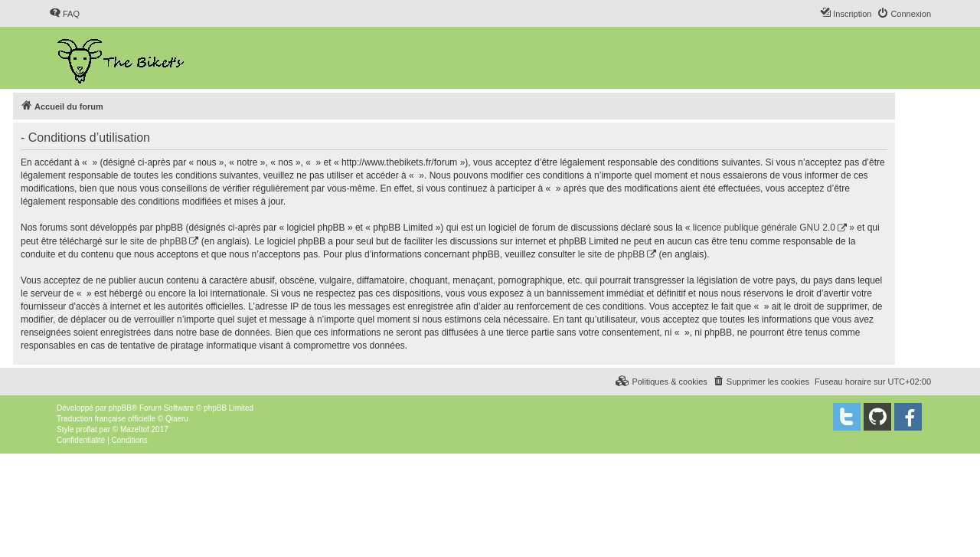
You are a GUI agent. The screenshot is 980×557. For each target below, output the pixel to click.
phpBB (120, 408)
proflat (87, 429)
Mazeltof (135, 429)
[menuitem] (64, 14)
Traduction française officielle (106, 419)
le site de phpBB (154, 241)
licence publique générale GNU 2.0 (764, 228)
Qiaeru (177, 419)
